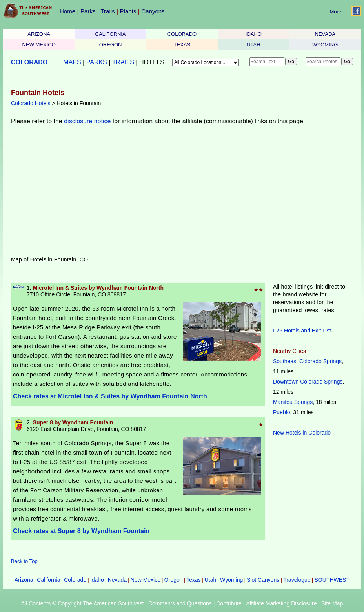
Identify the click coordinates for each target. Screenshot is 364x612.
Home (67, 11)
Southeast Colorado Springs (307, 361)
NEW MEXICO (39, 45)
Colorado (75, 580)
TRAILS (123, 62)
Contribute (229, 603)
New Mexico (146, 580)
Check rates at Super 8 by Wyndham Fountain (81, 531)
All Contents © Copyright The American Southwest (83, 603)
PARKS (97, 62)
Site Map (332, 603)
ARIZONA (39, 34)
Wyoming (231, 580)
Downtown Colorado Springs (308, 382)
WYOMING (325, 45)
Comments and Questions (180, 603)
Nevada (117, 580)
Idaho (97, 580)
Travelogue (297, 580)
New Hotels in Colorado (302, 433)
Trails (107, 11)
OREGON (111, 45)
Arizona (24, 580)
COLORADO (182, 34)
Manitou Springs (293, 402)
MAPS (72, 62)
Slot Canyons (263, 580)
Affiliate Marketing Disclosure (281, 603)
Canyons (153, 11)
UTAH (253, 45)
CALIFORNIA (111, 34)
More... (338, 12)
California (48, 580)
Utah (211, 580)
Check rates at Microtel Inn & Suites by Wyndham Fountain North (110, 396)
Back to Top (24, 561)
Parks (88, 11)
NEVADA (325, 34)
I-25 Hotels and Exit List (302, 331)
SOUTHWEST (332, 580)
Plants (128, 11)
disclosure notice (87, 121)
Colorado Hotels (31, 103)
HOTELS (152, 62)
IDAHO (254, 34)
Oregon (174, 580)
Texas (194, 580)
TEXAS (182, 45)
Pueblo (282, 412)
